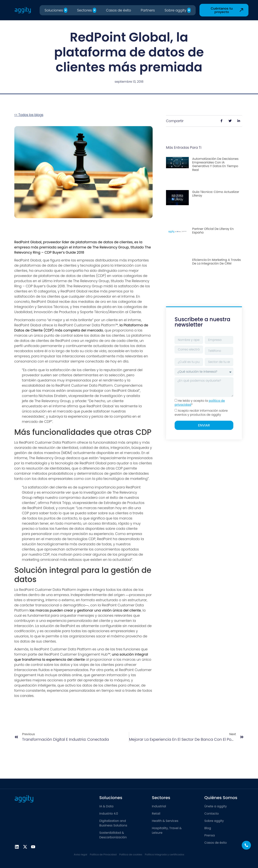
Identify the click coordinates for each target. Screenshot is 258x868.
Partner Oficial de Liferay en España (213, 231)
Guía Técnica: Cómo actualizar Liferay (216, 194)
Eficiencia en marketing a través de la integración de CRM (216, 262)
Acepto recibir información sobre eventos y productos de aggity (201, 413)
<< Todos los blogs (29, 115)
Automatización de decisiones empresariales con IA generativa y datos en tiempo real (215, 164)
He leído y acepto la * (200, 403)
